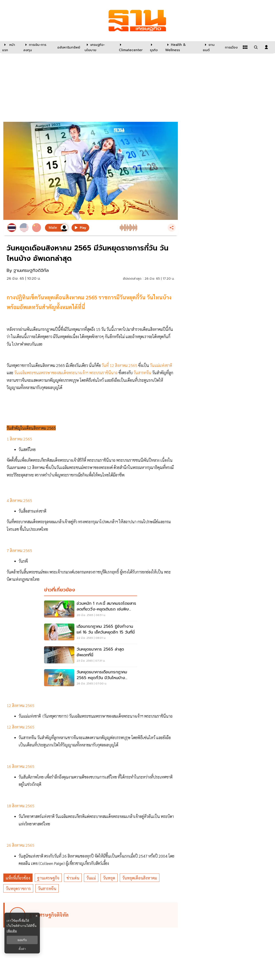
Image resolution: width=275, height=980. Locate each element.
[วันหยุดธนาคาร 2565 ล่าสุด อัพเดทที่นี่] (91, 655)
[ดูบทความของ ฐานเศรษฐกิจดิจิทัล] (91, 915)
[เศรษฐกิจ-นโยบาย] (99, 47)
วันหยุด (109, 878)
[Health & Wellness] (182, 47)
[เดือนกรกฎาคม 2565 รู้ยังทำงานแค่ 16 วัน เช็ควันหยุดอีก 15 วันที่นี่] (91, 633)
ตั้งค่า (22, 949)
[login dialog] (266, 47)
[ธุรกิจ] (155, 47)
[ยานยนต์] (211, 47)
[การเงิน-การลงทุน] (37, 47)
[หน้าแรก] (11, 47)
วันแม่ (91, 878)
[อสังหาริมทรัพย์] (68, 47)
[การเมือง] (231, 47)
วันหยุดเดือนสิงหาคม (140, 878)
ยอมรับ (22, 940)
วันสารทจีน (47, 888)
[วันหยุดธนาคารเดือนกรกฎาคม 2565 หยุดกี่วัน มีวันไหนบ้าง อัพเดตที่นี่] (91, 678)
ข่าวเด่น (73, 878)
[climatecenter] (131, 47)
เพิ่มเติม (12, 931)
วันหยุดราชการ (18, 888)
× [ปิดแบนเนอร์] (36, 916)
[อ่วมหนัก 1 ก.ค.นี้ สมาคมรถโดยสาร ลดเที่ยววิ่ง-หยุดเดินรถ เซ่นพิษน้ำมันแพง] (91, 610)
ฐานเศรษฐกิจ (48, 878)
